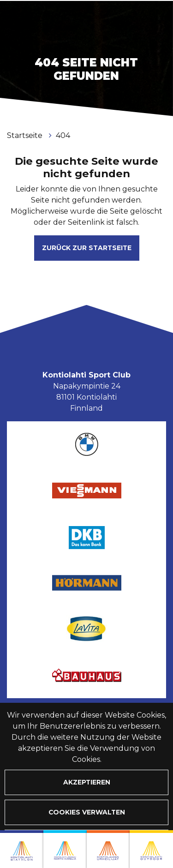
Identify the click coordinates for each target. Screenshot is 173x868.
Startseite (26, 135)
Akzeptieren (87, 782)
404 (63, 135)
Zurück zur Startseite (87, 248)
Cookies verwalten (87, 812)
